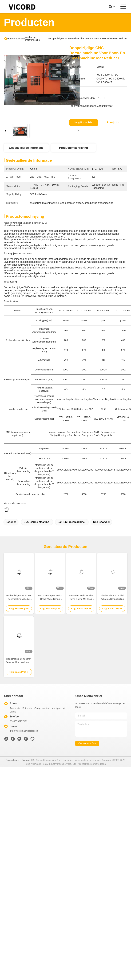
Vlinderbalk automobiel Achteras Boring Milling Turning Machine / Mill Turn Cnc (112, 597)
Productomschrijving (73, 148)
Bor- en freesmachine (71, 522)
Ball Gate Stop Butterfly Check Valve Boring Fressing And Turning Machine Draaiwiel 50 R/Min (50, 597)
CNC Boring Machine (36, 522)
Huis (10, 39)
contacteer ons (87, 744)
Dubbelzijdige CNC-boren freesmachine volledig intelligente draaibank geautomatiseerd (19, 597)
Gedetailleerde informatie (26, 148)
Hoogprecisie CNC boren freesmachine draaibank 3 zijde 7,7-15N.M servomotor (19, 661)
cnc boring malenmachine (32, 39)
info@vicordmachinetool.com (24, 731)
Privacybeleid (13, 760)
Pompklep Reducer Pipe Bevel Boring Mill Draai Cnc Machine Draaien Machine (81, 597)
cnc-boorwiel (101, 522)
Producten (19, 39)
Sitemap (26, 760)
